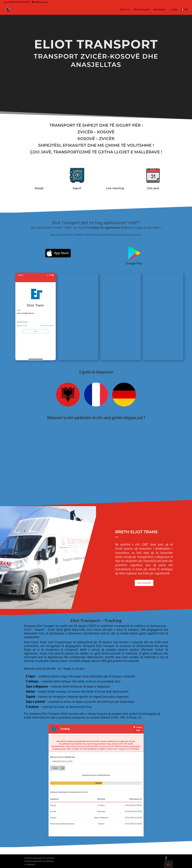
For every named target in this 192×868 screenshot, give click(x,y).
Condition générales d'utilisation (39, 861)
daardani (31, 864)
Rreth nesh (142, 10)
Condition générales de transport (39, 858)
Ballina (125, 10)
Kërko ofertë (96, 82)
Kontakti (160, 10)
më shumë (144, 583)
